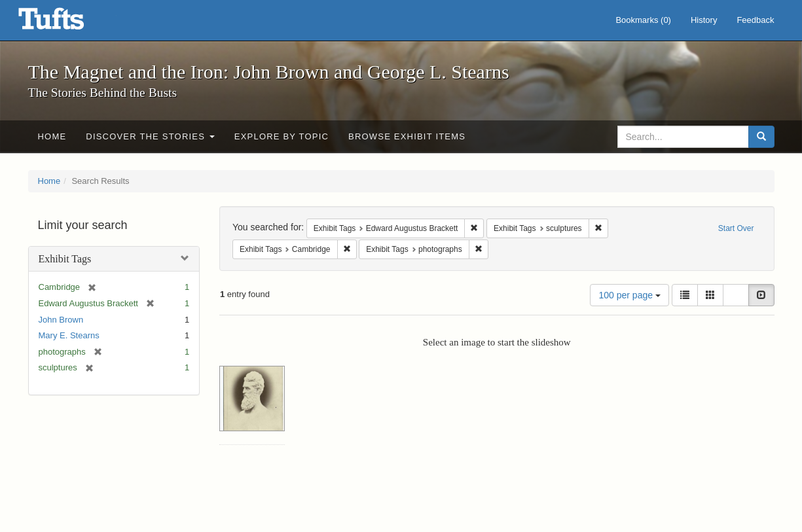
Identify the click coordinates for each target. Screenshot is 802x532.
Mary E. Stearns (69, 335)
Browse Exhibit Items (407, 136)
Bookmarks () (643, 20)
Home (52, 136)
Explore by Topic (282, 136)
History (704, 20)
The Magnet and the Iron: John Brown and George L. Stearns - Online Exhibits (67, 23)
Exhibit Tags (65, 259)
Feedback (755, 20)
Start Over (736, 228)
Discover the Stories (150, 136)
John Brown (61, 320)
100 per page (629, 295)
